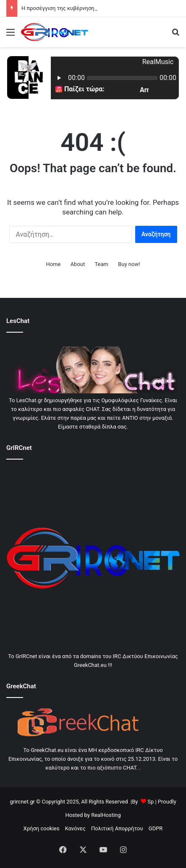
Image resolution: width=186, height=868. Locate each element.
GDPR (156, 828)
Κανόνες (75, 828)
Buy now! (129, 264)
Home (53, 264)
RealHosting (106, 815)
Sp (151, 802)
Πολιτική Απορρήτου (117, 828)
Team (101, 264)
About (78, 264)
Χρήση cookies (42, 828)
